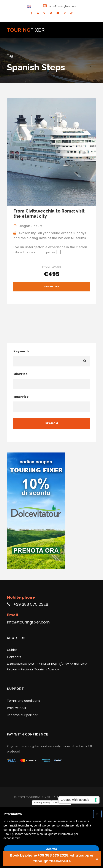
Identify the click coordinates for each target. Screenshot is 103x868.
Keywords (21, 351)
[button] (97, 814)
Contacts (14, 657)
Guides (12, 650)
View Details (52, 287)
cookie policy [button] (43, 830)
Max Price (21, 397)
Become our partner (22, 715)
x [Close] (97, 858)
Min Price (20, 374)
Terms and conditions (23, 701)
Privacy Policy (42, 802)
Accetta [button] (51, 849)
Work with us (16, 708)
